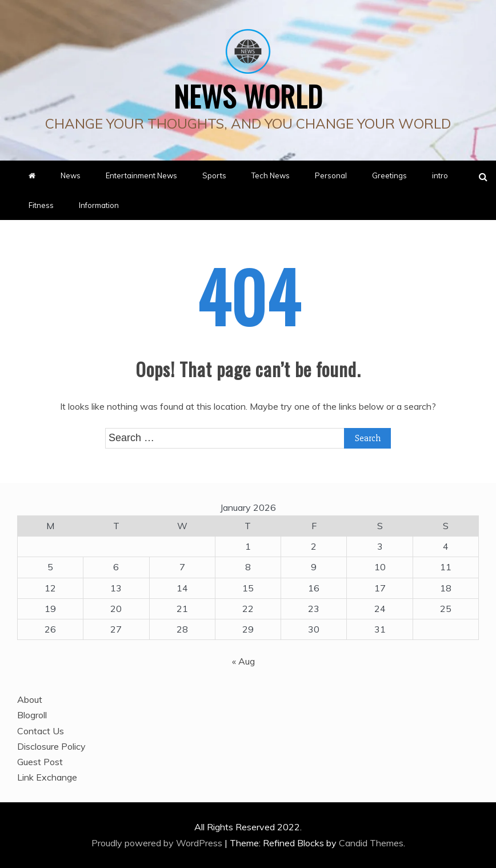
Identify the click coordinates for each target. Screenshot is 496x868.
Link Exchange (47, 777)
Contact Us (41, 731)
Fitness (41, 205)
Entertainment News (141, 175)
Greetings (389, 175)
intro (440, 175)
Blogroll (32, 715)
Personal (331, 175)
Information (99, 205)
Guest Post (40, 762)
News (71, 175)
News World (248, 95)
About (30, 699)
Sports (214, 175)
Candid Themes (371, 843)
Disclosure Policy (51, 746)
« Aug (243, 661)
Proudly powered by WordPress (158, 843)
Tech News (271, 175)
